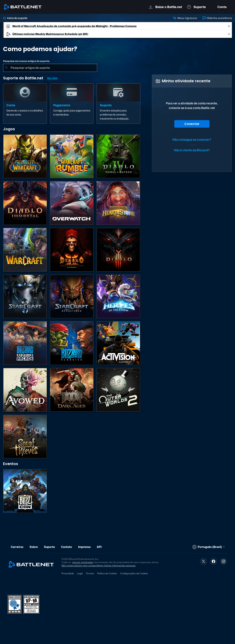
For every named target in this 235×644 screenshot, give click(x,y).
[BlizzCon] (25, 491)
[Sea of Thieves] (25, 437)
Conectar (192, 124)
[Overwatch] (72, 203)
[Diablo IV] (118, 156)
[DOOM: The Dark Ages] (72, 390)
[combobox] (50, 68)
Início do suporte (15, 18)
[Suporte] (118, 104)
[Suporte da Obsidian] (25, 390)
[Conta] (25, 104)
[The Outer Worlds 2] (118, 390)
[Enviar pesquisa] (6, 68)
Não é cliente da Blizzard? (192, 150)
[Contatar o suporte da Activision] (118, 343)
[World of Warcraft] (25, 156)
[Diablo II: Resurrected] (72, 250)
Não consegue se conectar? (192, 140)
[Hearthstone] (118, 203)
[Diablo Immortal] (25, 203)
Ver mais (52, 78)
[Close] (229, 26)
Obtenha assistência (217, 18)
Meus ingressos (185, 18)
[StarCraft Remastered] (72, 296)
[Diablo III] (118, 250)
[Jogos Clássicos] (72, 343)
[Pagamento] (72, 104)
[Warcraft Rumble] (72, 156)
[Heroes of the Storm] (118, 296)
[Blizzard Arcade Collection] (25, 343)
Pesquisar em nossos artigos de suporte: (26, 61)
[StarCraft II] (25, 296)
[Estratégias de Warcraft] (25, 250)
